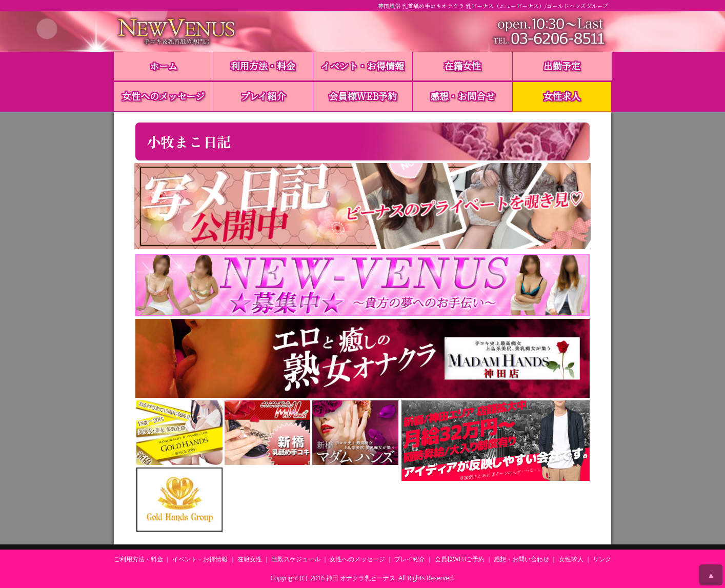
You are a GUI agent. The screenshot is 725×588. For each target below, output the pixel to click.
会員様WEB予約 (363, 96)
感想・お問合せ (462, 96)
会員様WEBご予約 (460, 559)
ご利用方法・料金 (138, 559)
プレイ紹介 (263, 96)
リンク (602, 559)
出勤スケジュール (296, 559)
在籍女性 (462, 66)
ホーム (164, 66)
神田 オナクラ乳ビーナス (361, 578)
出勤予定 (562, 66)
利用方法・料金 (263, 66)
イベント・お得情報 (362, 66)
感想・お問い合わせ (521, 559)
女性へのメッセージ (163, 96)
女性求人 (562, 96)
